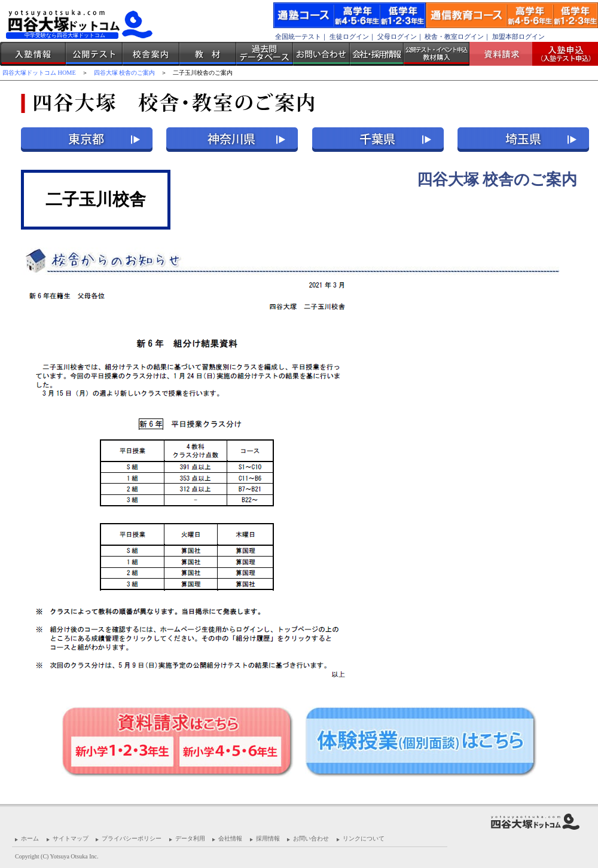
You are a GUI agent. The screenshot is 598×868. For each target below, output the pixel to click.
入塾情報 (33, 54)
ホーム (30, 838)
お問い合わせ (321, 54)
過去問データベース (265, 54)
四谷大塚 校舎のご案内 (125, 73)
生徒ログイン (349, 36)
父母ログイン (397, 36)
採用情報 (268, 838)
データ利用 (190, 838)
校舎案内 (151, 54)
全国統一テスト (298, 36)
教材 (208, 54)
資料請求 (505, 54)
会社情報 (230, 838)
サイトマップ (71, 838)
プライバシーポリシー (132, 838)
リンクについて (364, 838)
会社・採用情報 (377, 54)
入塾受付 (561, 54)
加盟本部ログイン (518, 36)
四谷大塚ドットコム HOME (39, 73)
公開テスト (94, 54)
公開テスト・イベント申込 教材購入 (437, 54)
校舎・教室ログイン (454, 36)
